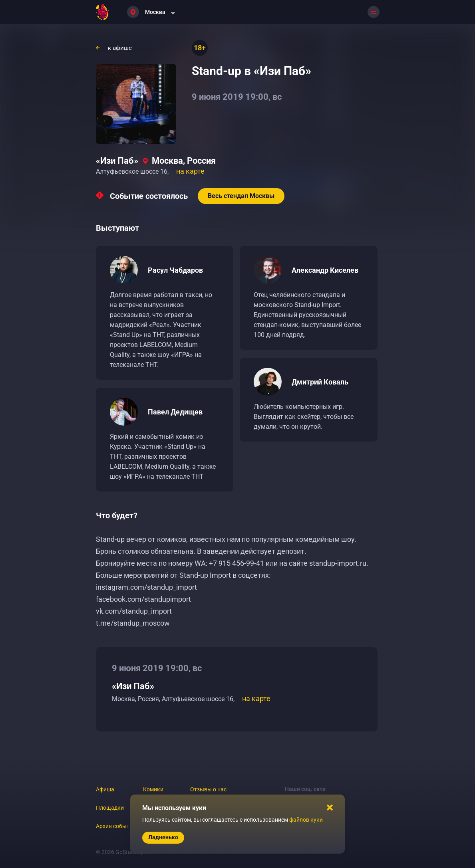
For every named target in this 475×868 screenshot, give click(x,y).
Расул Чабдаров (175, 270)
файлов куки (306, 820)
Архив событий (116, 826)
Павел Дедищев (175, 412)
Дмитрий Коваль (320, 382)
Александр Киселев (325, 270)
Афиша (105, 789)
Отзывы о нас (208, 789)
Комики (153, 789)
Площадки (110, 808)
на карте (190, 171)
